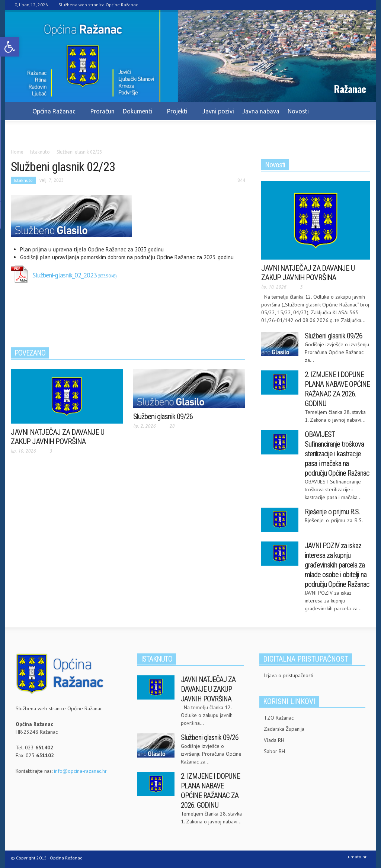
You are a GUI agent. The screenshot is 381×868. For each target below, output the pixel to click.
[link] (10, 47)
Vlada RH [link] (274, 740)
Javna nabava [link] (261, 111)
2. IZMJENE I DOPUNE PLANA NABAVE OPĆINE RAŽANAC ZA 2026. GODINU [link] (337, 389)
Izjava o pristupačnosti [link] (289, 675)
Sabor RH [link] (274, 751)
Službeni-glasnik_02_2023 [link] (65, 275)
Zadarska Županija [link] (284, 729)
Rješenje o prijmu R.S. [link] (332, 512)
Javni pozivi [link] (218, 111)
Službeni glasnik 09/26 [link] (163, 417)
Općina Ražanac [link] (55, 115)
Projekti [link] (178, 115)
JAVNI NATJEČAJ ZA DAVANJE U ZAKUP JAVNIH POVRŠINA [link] (57, 437)
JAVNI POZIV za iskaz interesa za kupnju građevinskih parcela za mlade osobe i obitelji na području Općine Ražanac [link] (337, 565)
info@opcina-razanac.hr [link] (80, 771)
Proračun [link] (103, 111)
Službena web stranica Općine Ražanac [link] (98, 5)
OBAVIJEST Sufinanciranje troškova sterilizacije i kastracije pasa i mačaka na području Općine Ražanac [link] (337, 454)
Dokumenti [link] (139, 115)
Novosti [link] (298, 111)
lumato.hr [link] (356, 857)
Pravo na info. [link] (33, 131)
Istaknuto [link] (23, 180)
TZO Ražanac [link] (279, 718)
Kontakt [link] (71, 131)
